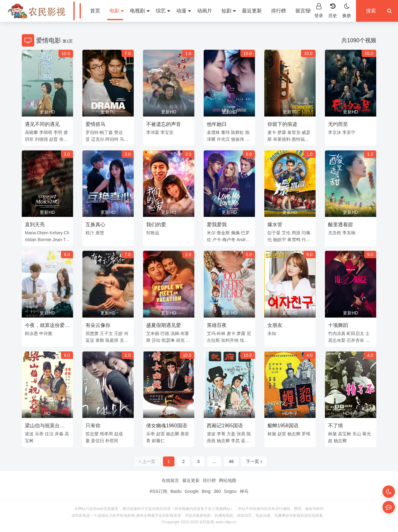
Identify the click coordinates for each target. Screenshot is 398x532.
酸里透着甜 (340, 225)
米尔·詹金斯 (218, 233)
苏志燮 (92, 434)
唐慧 (100, 233)
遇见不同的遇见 (42, 124)
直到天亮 (35, 225)
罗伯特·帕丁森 (99, 132)
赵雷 (160, 434)
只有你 (93, 426)
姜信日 (98, 441)
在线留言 (170, 480)
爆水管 (275, 225)
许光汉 (223, 139)
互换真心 (95, 225)
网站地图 (228, 480)
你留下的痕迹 (282, 124)
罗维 (306, 434)
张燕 (241, 434)
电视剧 (140, 11)
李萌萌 (46, 132)
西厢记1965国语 (225, 426)
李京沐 (335, 132)
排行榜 (279, 11)
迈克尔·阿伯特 (105, 139)
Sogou (230, 491)
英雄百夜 (217, 325)
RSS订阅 (158, 491)
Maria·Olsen (37, 233)
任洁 (49, 434)
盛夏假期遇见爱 (164, 325)
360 (217, 491)
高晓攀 (31, 132)
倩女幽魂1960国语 (167, 426)
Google (192, 491)
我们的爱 (156, 225)
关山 (357, 434)
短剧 (229, 11)
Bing (206, 491)
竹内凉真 (337, 333)
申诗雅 (46, 333)
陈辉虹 (238, 132)
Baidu (176, 491)
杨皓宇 (280, 240)
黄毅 (100, 340)
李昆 (235, 441)
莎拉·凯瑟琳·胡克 (168, 340)
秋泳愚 (31, 333)
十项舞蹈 (338, 325)
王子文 (106, 333)
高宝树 (345, 434)
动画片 (205, 11)
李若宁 (349, 132)
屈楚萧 (92, 333)
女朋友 (275, 325)
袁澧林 (213, 132)
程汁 (90, 233)
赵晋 (53, 139)
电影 (117, 11)
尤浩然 (335, 233)
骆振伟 (238, 139)
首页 (95, 11)
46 (231, 461)
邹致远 (153, 233)
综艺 (163, 11)
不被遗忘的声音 (164, 124)
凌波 (29, 434)
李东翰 (349, 233)
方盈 (231, 434)
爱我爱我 (217, 225)
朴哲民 (112, 441)
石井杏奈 (355, 340)
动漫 (183, 11)
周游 (296, 233)
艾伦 (286, 233)
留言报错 (305, 11)
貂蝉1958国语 (283, 426)
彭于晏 (274, 233)
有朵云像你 (98, 325)
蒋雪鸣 (294, 240)
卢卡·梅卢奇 (224, 240)
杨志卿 (173, 434)
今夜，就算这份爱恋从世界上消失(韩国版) (47, 326)
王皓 (118, 333)
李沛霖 (153, 132)
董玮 (225, 132)
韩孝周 (106, 434)
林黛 (272, 434)
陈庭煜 (112, 340)
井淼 (59, 434)
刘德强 (41, 139)
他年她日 (217, 124)
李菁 (221, 434)
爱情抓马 (95, 124)
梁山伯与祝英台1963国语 (42, 427)
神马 (244, 491)
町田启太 (355, 333)
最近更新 (252, 11)
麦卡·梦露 (277, 132)
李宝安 (167, 132)
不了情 (336, 426)
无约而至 (338, 124)
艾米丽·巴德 (158, 333)
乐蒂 (39, 434)
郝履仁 (158, 441)
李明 (58, 132)
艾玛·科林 (216, 333)
